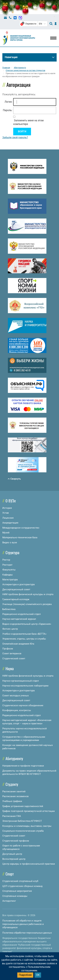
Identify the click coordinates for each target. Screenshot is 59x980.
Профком (8, 649)
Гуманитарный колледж (16, 599)
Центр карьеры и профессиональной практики (29, 864)
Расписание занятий (14, 791)
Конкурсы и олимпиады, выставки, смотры (27, 826)
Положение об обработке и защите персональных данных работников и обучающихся (23, 924)
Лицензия (8, 518)
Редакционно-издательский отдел (22, 614)
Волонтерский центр (14, 859)
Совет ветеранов (12, 653)
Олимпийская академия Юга (18, 644)
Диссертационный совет (16, 589)
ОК (38, 975)
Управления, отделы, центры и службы (24, 639)
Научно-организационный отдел (21, 681)
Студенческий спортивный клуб (20, 881)
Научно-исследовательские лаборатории (25, 686)
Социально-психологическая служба (23, 831)
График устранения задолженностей (23, 806)
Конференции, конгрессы (17, 710)
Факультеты (9, 570)
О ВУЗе (11, 501)
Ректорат (7, 565)
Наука (10, 668)
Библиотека (9, 609)
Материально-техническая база (20, 537)
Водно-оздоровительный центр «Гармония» (27, 624)
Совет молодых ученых (15, 696)
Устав (6, 513)
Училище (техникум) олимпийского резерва (27, 604)
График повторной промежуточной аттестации (29, 811)
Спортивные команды (15, 896)
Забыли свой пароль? (15, 137)
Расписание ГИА (12, 816)
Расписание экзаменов (15, 796)
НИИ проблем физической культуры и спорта (28, 594)
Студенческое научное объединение (23, 705)
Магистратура (10, 580)
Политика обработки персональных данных (27, 933)
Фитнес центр (10, 629)
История (7, 508)
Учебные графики (12, 801)
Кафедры (8, 575)
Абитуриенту (14, 758)
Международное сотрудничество (21, 528)
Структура (12, 552)
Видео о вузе (10, 543)
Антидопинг (9, 901)
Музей (6, 533)
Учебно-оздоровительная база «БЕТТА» (24, 634)
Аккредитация (10, 523)
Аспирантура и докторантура (18, 584)
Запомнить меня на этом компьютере (28, 122)
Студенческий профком (16, 841)
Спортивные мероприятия (17, 891)
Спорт (10, 874)
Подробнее (25, 975)
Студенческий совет (14, 659)
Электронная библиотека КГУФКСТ (22, 821)
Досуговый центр (12, 854)
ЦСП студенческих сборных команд (22, 886)
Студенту (12, 784)
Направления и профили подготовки (23, 766)
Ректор (6, 560)
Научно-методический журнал (19, 619)
